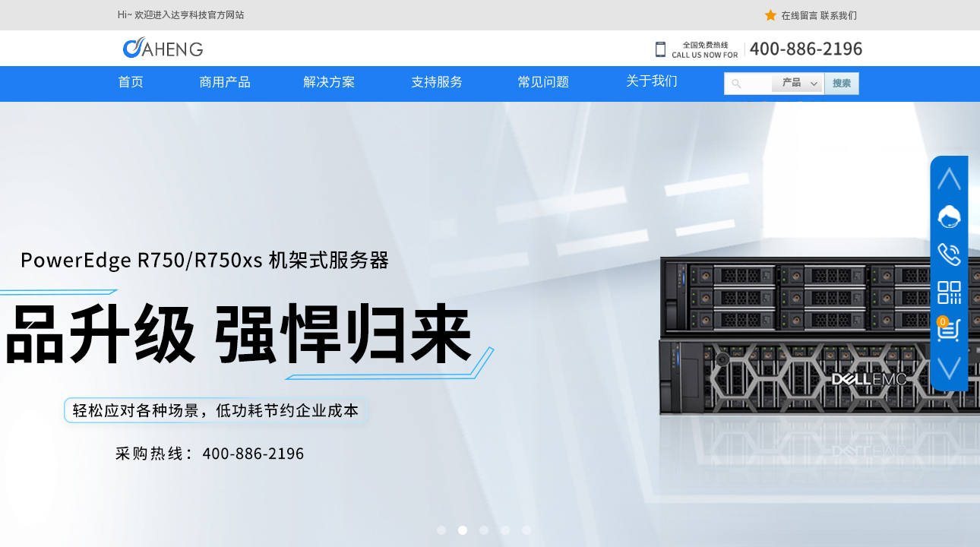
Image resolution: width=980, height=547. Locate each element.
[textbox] (757, 82)
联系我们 (839, 16)
